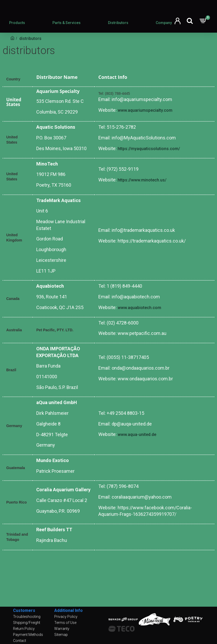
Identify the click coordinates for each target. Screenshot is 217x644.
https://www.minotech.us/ (142, 180)
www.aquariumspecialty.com (145, 110)
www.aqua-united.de (137, 435)
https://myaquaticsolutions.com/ (149, 149)
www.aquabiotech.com (139, 308)
